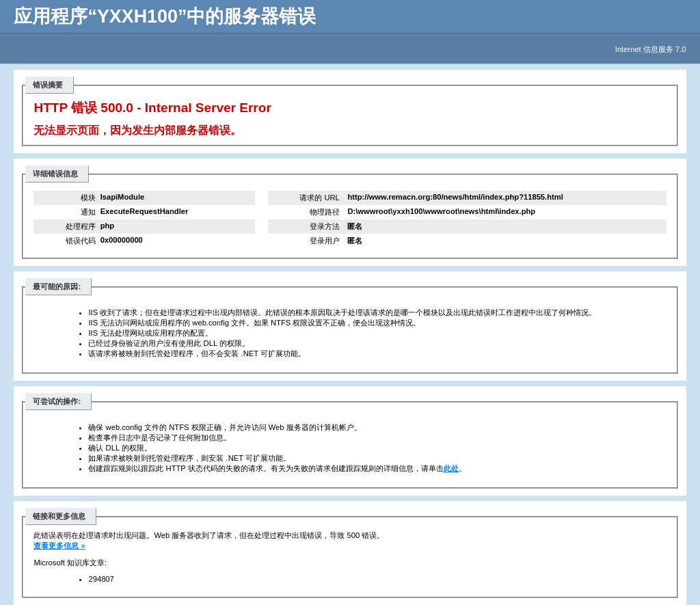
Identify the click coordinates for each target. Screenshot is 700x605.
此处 (451, 468)
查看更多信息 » (59, 546)
